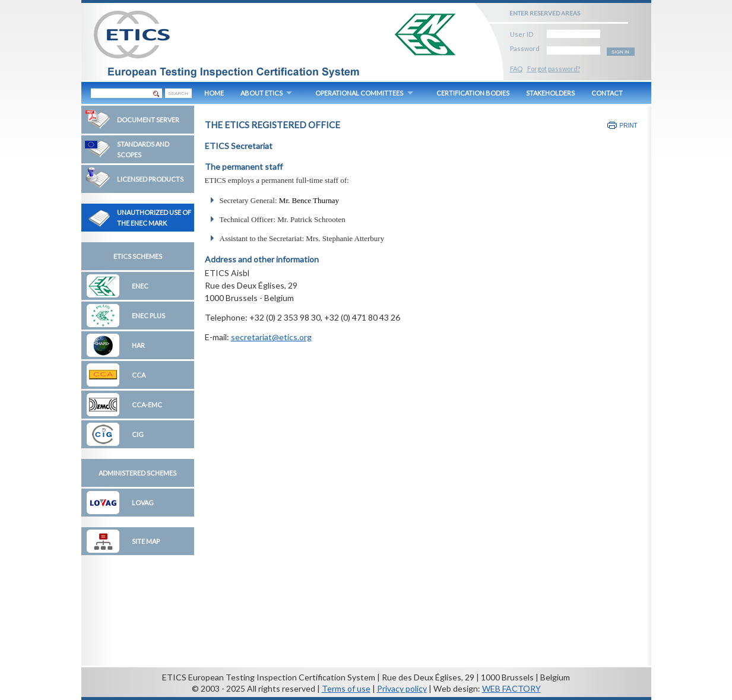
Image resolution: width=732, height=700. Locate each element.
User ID (522, 32)
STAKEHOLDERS (550, 93)
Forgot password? (554, 69)
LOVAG (143, 503)
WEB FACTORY (511, 688)
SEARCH (178, 94)
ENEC (140, 286)
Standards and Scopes (143, 149)
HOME (214, 93)
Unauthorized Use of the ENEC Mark (154, 218)
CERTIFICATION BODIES (473, 93)
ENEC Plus (148, 316)
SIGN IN (620, 52)
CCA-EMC (147, 405)
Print (629, 126)
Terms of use (346, 688)
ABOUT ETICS (262, 93)
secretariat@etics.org (271, 337)
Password (525, 47)
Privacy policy (402, 688)
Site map (146, 541)
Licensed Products (150, 179)
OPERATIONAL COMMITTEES (359, 93)
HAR (138, 345)
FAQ (516, 69)
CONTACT (607, 93)
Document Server (148, 120)
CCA (139, 375)
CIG (138, 434)
